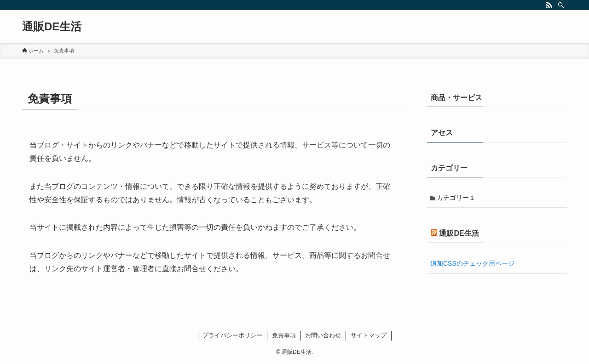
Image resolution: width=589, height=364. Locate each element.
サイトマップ (369, 335)
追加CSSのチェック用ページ (472, 263)
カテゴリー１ (456, 198)
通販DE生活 (52, 27)
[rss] (549, 5)
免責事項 (284, 335)
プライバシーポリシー (232, 335)
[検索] (561, 5)
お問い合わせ (323, 335)
